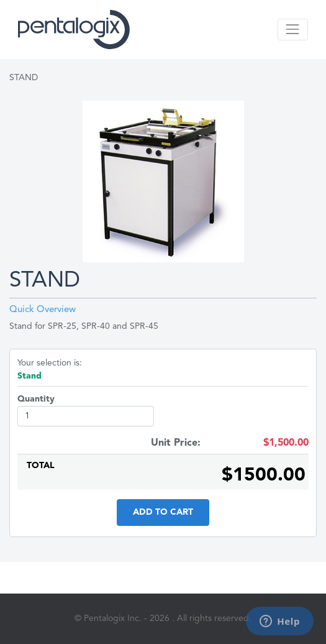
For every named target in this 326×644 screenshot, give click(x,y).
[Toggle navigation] (293, 30)
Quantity (36, 399)
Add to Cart (163, 512)
